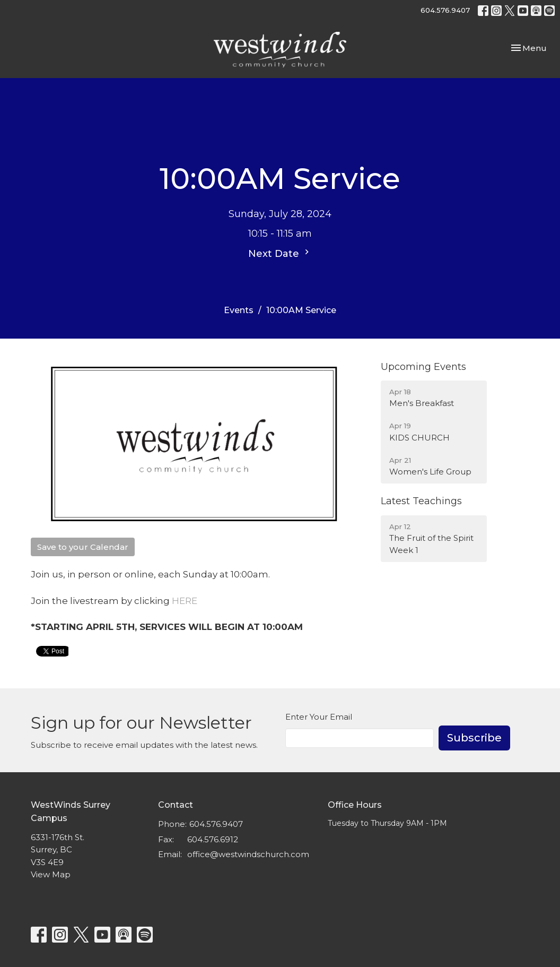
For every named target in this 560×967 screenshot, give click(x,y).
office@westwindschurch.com (248, 854)
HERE (185, 601)
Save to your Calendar (83, 547)
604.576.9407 (445, 10)
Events (239, 310)
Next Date (280, 253)
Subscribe (474, 738)
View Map (51, 874)
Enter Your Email (319, 717)
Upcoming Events (423, 367)
